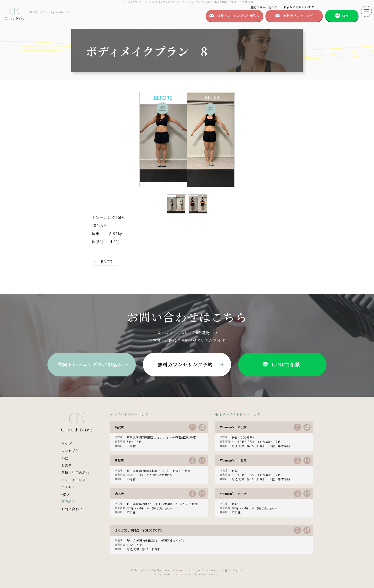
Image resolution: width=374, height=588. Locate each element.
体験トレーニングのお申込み (238, 16)
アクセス (68, 487)
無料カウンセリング (298, 16)
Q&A (65, 494)
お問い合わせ (72, 509)
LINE (346, 16)
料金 (65, 458)
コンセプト (70, 451)
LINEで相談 (281, 365)
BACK (106, 262)
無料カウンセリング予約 (185, 364)
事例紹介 (68, 502)
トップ (67, 443)
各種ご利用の (75, 473)
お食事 (67, 465)
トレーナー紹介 (74, 480)
